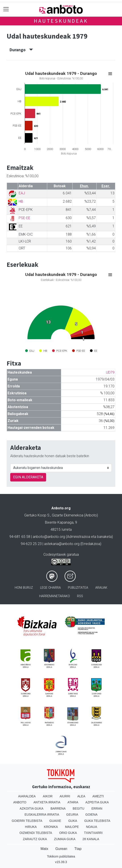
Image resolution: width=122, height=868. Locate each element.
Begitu (79, 808)
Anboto (20, 802)
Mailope (72, 827)
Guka (73, 821)
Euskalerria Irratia (42, 815)
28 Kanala (91, 839)
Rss (80, 596)
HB (21, 201)
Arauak (101, 588)
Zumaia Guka (65, 839)
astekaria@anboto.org (62, 544)
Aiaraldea (27, 796)
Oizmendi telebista (36, 833)
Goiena (91, 815)
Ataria (73, 802)
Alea (81, 796)
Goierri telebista (27, 821)
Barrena (58, 808)
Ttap (78, 849)
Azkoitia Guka (32, 808)
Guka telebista (97, 821)
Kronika (51, 827)
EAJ (22, 193)
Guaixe (55, 821)
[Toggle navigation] (6, 9)
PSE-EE (24, 218)
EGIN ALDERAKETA (28, 477)
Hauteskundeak (61, 21)
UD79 (110, 372)
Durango (21, 50)
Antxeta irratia (47, 802)
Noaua (91, 827)
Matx (44, 849)
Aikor (48, 796)
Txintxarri (93, 833)
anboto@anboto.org (49, 537)
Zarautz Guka (35, 839)
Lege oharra (50, 588)
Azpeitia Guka (97, 802)
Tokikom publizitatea (61, 856)
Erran (97, 808)
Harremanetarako (55, 596)
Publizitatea (78, 588)
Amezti (98, 796)
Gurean (61, 849)
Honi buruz (24, 588)
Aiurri (65, 796)
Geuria (72, 815)
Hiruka (31, 827)
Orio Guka (68, 833)
